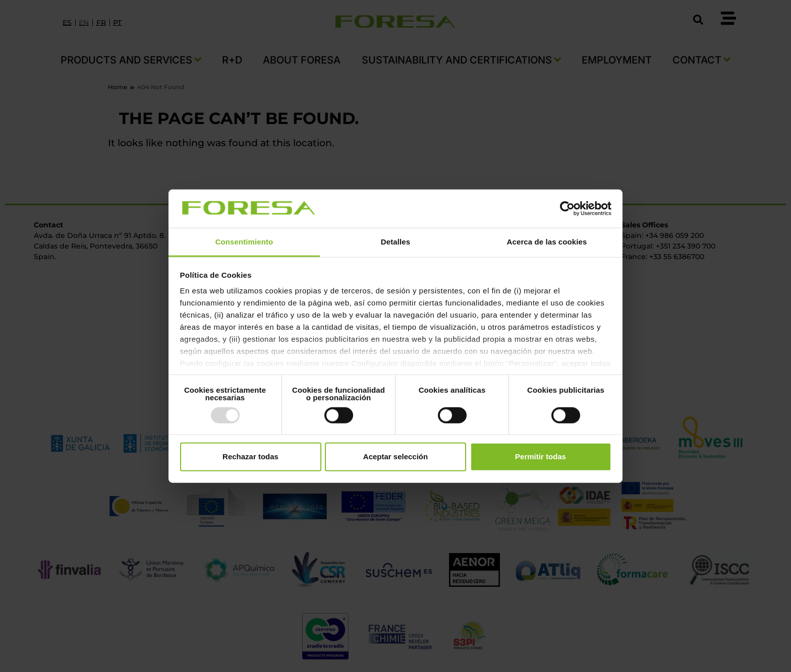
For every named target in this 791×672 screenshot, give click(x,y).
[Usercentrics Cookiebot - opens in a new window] (567, 209)
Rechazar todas (250, 456)
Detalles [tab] (395, 242)
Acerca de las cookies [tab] (547, 242)
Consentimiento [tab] (244, 242)
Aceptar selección (395, 456)
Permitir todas (541, 456)
